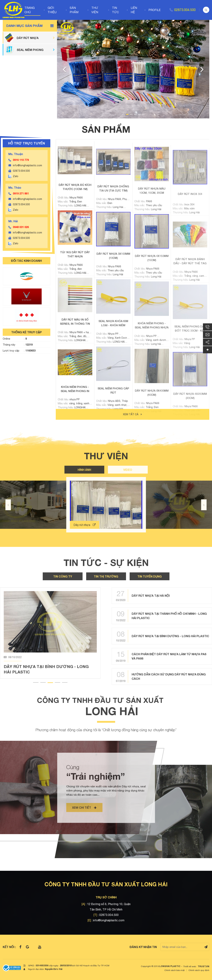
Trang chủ (30, 10)
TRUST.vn (203, 966)
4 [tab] (135, 114)
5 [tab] (139, 114)
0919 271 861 (21, 193)
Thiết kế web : (190, 966)
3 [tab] (131, 114)
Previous (64, 69)
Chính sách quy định (199, 970)
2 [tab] (127, 114)
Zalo (16, 176)
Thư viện (95, 10)
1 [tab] (123, 114)
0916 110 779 (21, 160)
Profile (155, 10)
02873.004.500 (185, 10)
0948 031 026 (21, 227)
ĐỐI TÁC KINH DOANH (26, 261)
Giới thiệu (52, 10)
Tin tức (115, 10)
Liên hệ (134, 10)
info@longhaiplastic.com (27, 165)
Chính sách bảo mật (175, 970)
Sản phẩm (74, 10)
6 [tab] (143, 114)
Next (202, 69)
